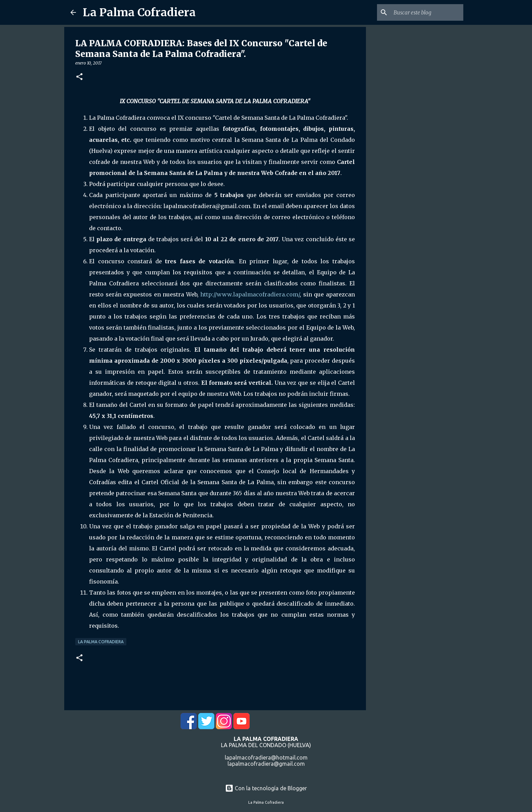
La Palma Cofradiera (139, 12)
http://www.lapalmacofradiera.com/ (250, 294)
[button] (79, 77)
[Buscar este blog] (427, 12)
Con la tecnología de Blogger (266, 788)
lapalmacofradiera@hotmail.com (266, 757)
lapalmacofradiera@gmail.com (266, 764)
